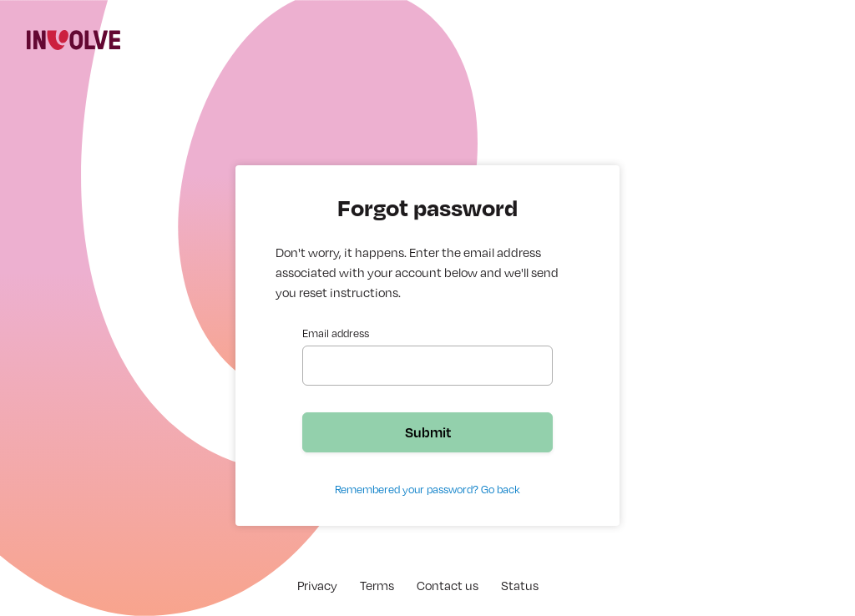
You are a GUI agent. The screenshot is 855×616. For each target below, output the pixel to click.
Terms (377, 586)
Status (520, 586)
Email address (336, 333)
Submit (428, 432)
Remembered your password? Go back (427, 489)
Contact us (448, 586)
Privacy (317, 586)
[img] (73, 40)
